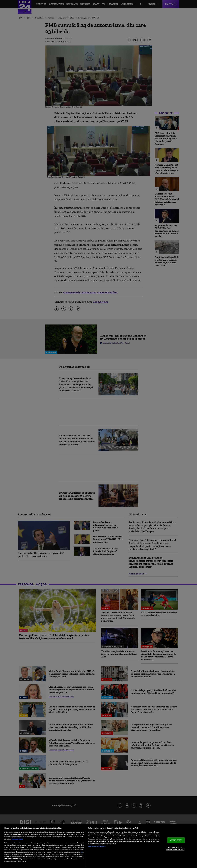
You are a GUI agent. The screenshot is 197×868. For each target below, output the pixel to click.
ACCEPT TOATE (176, 840)
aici (82, 852)
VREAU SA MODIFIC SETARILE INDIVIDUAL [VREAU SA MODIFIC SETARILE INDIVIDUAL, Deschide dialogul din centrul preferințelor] (175, 849)
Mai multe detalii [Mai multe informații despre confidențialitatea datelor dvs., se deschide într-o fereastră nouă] (17, 839)
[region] (99, 846)
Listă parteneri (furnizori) (97, 846)
